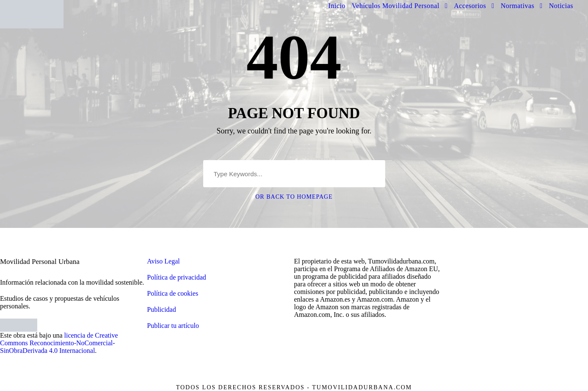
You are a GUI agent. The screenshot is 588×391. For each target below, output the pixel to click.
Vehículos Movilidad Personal (396, 6)
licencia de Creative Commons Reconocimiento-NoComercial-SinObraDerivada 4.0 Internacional (59, 343)
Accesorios (470, 6)
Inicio (337, 6)
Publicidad (161, 309)
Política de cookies (173, 293)
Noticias (561, 6)
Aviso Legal (163, 261)
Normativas (518, 6)
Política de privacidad (177, 277)
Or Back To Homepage (294, 197)
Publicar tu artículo (173, 326)
